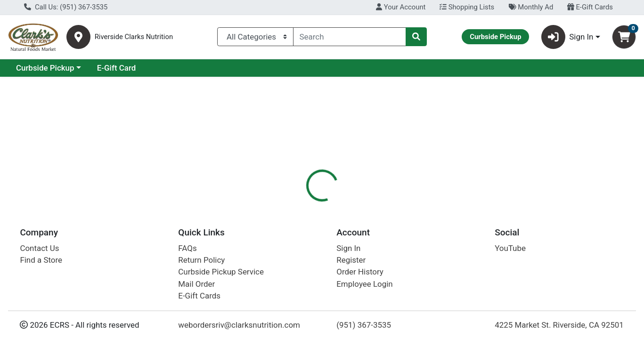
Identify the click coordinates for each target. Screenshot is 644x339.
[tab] (295, 204)
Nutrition (337, 205)
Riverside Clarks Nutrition (134, 37)
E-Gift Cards (590, 7)
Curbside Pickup (127, 68)
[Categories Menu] (255, 37)
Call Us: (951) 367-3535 (66, 7)
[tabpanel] (456, 273)
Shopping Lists (467, 7)
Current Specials (45, 68)
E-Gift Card (198, 68)
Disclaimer (384, 205)
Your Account (401, 7)
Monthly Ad (531, 7)
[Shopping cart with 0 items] (624, 37)
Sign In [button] (567, 37)
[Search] (350, 37)
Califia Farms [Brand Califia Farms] (390, 274)
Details (295, 205)
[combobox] (350, 37)
